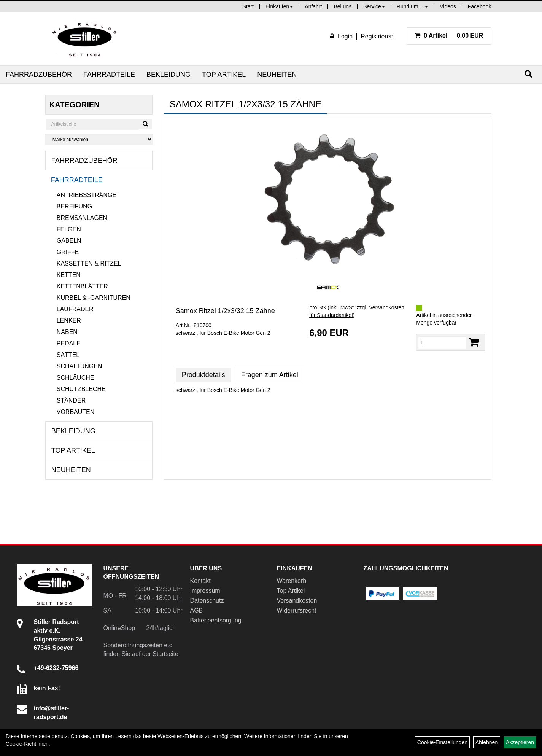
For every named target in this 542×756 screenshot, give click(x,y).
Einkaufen (279, 6)
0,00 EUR (449, 36)
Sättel (68, 355)
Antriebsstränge (87, 195)
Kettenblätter (82, 286)
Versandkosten (297, 601)
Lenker (69, 321)
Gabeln (69, 241)
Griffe (68, 252)
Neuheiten (277, 75)
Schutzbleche (81, 389)
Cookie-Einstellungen (442, 742)
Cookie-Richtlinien (27, 744)
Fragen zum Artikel (270, 375)
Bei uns (343, 6)
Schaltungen (79, 366)
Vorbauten (76, 412)
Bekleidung (168, 75)
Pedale (69, 343)
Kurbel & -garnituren (94, 298)
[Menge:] (442, 342)
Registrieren (377, 36)
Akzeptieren (520, 742)
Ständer (71, 400)
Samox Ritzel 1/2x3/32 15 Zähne (225, 311)
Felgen (69, 229)
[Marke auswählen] (99, 139)
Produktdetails (203, 375)
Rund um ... (412, 6)
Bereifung (74, 206)
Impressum (205, 591)
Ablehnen (487, 742)
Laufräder (75, 309)
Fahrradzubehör (39, 75)
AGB (197, 610)
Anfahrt (313, 6)
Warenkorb (292, 581)
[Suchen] (528, 74)
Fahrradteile (109, 75)
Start (248, 6)
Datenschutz (207, 601)
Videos (448, 6)
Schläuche (75, 378)
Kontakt (200, 581)
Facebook (479, 6)
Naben (67, 332)
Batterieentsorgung (216, 620)
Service (374, 6)
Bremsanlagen (82, 218)
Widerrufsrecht (297, 610)
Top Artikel (224, 75)
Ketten (69, 275)
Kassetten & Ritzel (89, 263)
